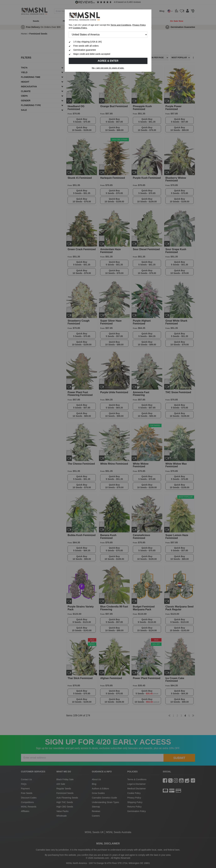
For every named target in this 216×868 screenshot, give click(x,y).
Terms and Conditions (121, 25)
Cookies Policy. (80, 28)
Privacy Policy (139, 25)
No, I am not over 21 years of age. (108, 68)
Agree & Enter (108, 61)
